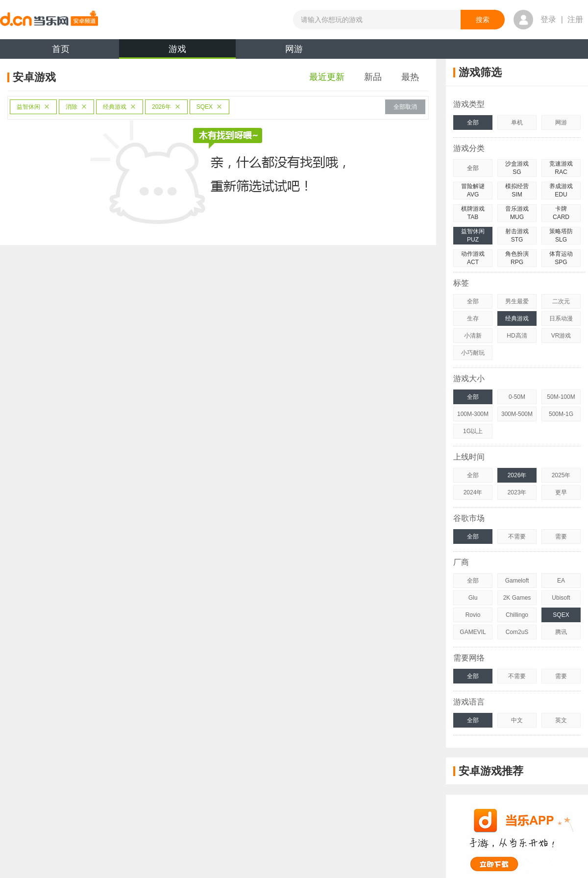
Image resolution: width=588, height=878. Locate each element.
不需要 (517, 537)
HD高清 (517, 336)
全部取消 (405, 107)
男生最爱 (517, 301)
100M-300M (473, 414)
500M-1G (561, 414)
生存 (473, 318)
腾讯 (561, 632)
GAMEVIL (473, 632)
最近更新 (327, 77)
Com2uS (517, 632)
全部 (473, 122)
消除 (76, 107)
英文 (561, 720)
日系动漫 (561, 318)
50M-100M (561, 397)
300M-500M (517, 414)
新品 (373, 77)
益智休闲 (33, 107)
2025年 (561, 475)
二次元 (561, 301)
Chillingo (517, 615)
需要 (561, 537)
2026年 (166, 107)
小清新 (473, 336)
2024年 (473, 492)
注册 (575, 19)
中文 (517, 720)
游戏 (177, 51)
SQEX (209, 107)
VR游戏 (561, 336)
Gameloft (517, 581)
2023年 (517, 492)
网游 (294, 49)
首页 (61, 49)
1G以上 (473, 431)
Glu (473, 598)
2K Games (517, 598)
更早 (561, 492)
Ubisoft (561, 598)
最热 (410, 77)
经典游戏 (120, 107)
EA (561, 581)
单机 (517, 122)
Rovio (473, 615)
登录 (548, 19)
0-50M (517, 397)
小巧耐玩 (473, 353)
